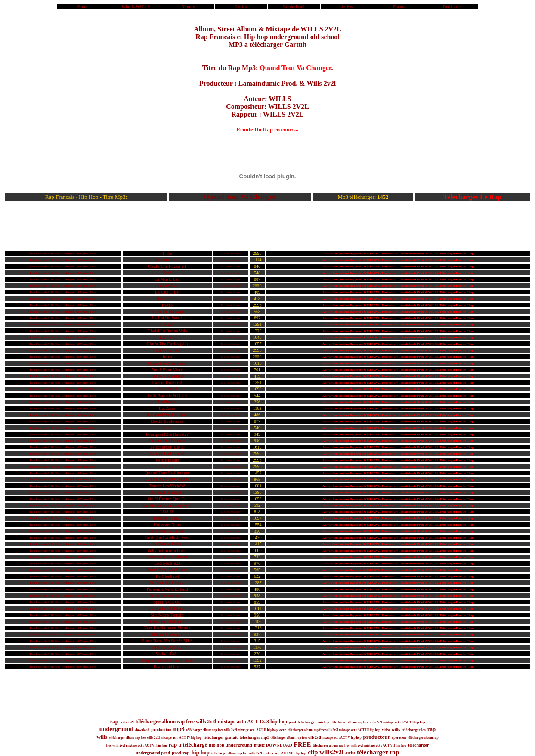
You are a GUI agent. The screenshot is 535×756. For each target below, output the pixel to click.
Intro (167, 357)
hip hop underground (230, 745)
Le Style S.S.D (167, 563)
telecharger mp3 (255, 737)
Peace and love (167, 667)
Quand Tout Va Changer (240, 197)
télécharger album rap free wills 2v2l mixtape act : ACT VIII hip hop (259, 753)
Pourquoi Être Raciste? (167, 434)
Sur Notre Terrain (167, 615)
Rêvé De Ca (167, 299)
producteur (377, 737)
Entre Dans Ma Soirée (167, 570)
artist (350, 753)
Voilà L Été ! (167, 654)
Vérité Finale (167, 460)
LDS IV (167, 512)
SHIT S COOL (167, 602)
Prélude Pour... (167, 518)
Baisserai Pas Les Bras (167, 415)
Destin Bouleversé (167, 421)
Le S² (167, 428)
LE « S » (167, 337)
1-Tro (167, 253)
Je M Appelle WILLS (167, 395)
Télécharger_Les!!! (167, 447)
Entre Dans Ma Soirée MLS (167, 641)
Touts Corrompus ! (167, 596)
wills (396, 730)
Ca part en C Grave (167, 609)
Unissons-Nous (167, 525)
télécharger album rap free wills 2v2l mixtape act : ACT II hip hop (232, 730)
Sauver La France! (167, 454)
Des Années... (167, 260)
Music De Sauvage (167, 311)
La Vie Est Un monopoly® (167, 505)
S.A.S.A (167, 324)
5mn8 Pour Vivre (167, 370)
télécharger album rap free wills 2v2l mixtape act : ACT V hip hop (316, 738)
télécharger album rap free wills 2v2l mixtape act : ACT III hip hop (334, 730)
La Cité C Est (167, 292)
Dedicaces (452, 7)
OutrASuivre (167, 286)
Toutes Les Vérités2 (167, 486)
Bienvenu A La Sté (167, 531)
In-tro (167, 305)
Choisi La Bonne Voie (167, 331)
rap (114, 721)
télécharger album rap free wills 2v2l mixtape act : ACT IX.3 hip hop (211, 722)
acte (283, 730)
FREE (303, 744)
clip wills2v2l (326, 752)
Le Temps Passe (167, 544)
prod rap (181, 753)
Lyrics (241, 7)
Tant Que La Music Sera (167, 538)
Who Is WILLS (136, 7)
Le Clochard (167, 576)
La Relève (167, 402)
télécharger (307, 722)
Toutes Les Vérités (167, 376)
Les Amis (167, 408)
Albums (188, 7)
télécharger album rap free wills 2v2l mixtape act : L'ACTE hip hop (378, 722)
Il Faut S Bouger (167, 634)
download (142, 730)
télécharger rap (378, 752)
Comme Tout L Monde (167, 557)
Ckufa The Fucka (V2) (167, 344)
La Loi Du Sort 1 (167, 318)
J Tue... (167, 466)
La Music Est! (167, 279)
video (386, 730)
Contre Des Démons (167, 441)
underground (116, 729)
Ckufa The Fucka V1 (167, 266)
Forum (399, 7)
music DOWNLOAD (273, 745)
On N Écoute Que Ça (167, 499)
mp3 (179, 729)
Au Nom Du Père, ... (167, 583)
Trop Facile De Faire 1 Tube (167, 660)
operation (399, 738)
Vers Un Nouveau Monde (167, 628)
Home (83, 7)
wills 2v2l (127, 722)
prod (292, 722)
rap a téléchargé (188, 745)
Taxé (167, 273)
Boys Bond (167, 389)
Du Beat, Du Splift (167, 492)
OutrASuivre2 (167, 350)
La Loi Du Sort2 (167, 383)
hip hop (201, 752)
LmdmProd (294, 7)
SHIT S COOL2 (167, 647)
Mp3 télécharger (231, 254)
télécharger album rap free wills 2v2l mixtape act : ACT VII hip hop (360, 745)
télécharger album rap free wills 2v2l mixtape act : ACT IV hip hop (155, 738)
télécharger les (414, 730)
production (161, 730)
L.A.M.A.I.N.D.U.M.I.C (167, 479)
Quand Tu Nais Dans (167, 363)
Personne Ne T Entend (167, 589)
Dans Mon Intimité (167, 621)
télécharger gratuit (220, 737)
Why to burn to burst (167, 550)
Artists (347, 7)
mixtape (324, 722)
